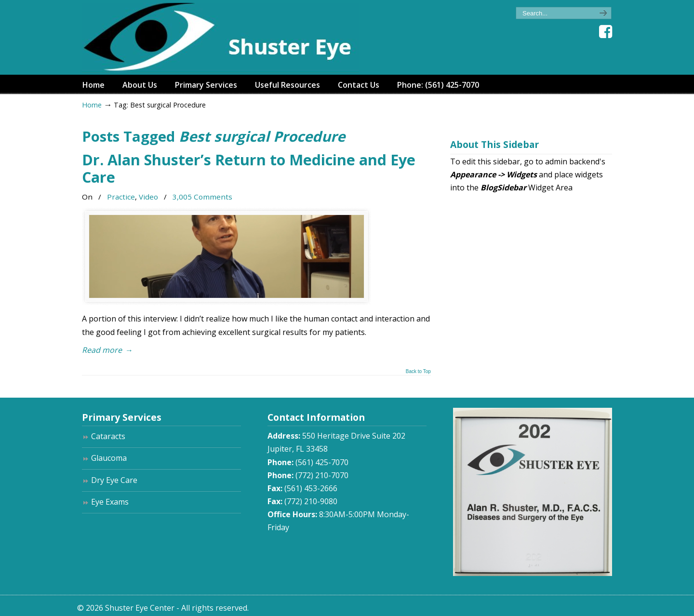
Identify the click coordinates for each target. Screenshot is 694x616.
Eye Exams (110, 502)
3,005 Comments (202, 197)
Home (92, 105)
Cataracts (108, 436)
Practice (121, 197)
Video (148, 197)
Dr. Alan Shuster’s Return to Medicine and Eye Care (249, 168)
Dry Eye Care (114, 480)
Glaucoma (109, 458)
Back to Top (418, 372)
